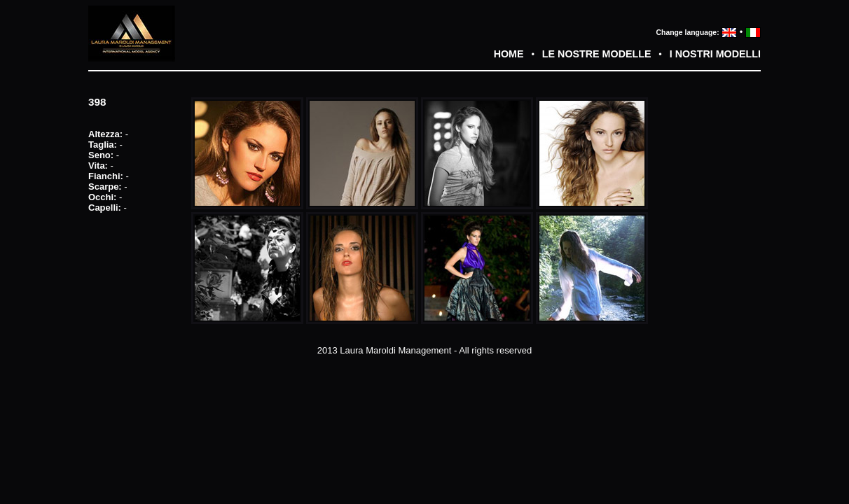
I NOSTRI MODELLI (715, 54)
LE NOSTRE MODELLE (597, 54)
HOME (509, 54)
